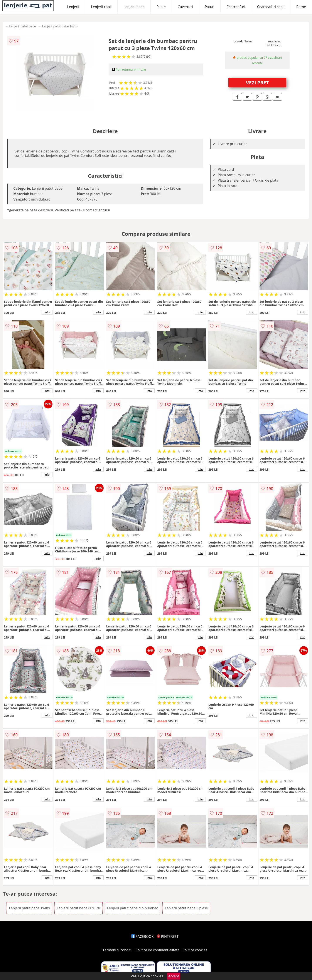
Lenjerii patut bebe (23, 26)
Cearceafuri (236, 7)
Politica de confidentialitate (157, 950)
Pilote (161, 7)
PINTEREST (168, 937)
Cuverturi (185, 7)
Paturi (210, 7)
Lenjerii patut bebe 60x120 (78, 908)
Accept (174, 976)
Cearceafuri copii (271, 7)
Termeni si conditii (117, 950)
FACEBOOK (143, 937)
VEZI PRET (257, 82)
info (47, 312)
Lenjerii (73, 7)
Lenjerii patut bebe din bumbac (132, 908)
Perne (301, 7)
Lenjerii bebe (134, 7)
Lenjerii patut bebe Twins (60, 26)
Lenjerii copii (101, 7)
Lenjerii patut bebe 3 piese (186, 908)
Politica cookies (195, 950)
